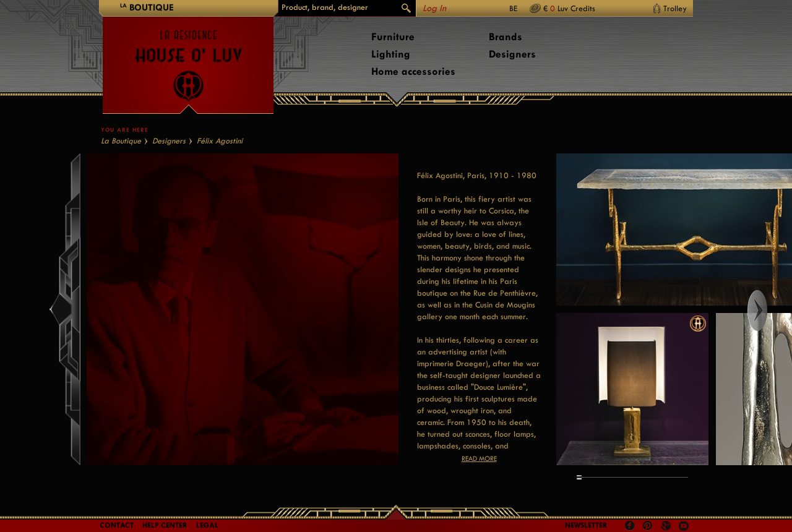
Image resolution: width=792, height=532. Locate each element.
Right (769, 311)
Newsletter (586, 525)
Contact (117, 525)
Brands (506, 37)
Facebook (630, 526)
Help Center (165, 525)
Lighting (391, 54)
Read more (479, 459)
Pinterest (648, 526)
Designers (512, 54)
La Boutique (121, 141)
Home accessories (413, 71)
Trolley (675, 8)
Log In (434, 8)
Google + (667, 527)
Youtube (684, 526)
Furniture (393, 37)
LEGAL (207, 525)
